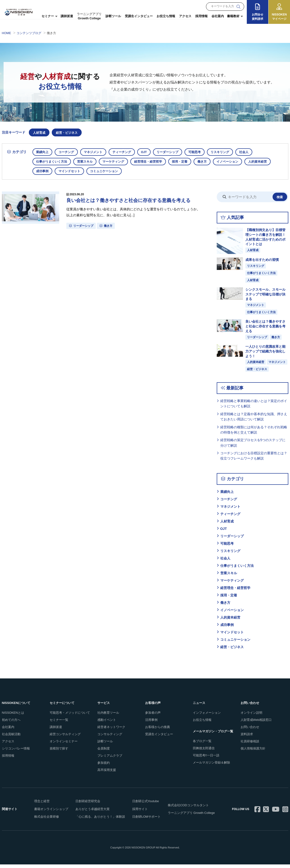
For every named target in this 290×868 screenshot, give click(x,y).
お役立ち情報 (166, 16)
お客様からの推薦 (158, 731)
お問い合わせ (250, 731)
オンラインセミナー (64, 745)
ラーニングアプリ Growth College (191, 817)
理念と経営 (42, 805)
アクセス (185, 16)
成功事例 (43, 171)
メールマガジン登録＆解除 (211, 766)
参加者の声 (153, 716)
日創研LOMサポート (146, 820)
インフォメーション (207, 716)
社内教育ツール (108, 716)
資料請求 (247, 738)
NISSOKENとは (13, 716)
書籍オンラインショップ (51, 813)
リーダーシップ (171, 152)
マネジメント (95, 152)
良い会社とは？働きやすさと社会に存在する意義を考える (133, 201)
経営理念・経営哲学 (150, 162)
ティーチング (124, 152)
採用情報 (201, 16)
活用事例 (151, 724)
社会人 (249, 152)
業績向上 (43, 152)
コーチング (67, 152)
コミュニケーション (106, 171)
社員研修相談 (250, 745)
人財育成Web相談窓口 (256, 724)
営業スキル (86, 162)
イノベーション (231, 162)
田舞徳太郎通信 (204, 752)
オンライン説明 (251, 716)
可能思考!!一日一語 (206, 759)
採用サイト (140, 813)
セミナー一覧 (59, 724)
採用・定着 (182, 162)
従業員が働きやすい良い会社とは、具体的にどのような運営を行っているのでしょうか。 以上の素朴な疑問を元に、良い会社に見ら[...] (134, 214)
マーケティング (115, 162)
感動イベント (107, 724)
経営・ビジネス (67, 133)
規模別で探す (59, 752)
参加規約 (104, 766)
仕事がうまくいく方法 (52, 162)
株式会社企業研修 (47, 820)
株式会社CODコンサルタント (188, 809)
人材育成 (39, 133)
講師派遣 (67, 16)
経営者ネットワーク (111, 731)
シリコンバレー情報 (16, 752)
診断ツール (113, 16)
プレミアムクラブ (110, 759)
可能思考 (199, 152)
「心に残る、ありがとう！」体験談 (100, 820)
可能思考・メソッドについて (70, 716)
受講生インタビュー (139, 16)
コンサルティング (110, 738)
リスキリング (225, 152)
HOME (7, 33)
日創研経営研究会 (88, 805)
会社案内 (218, 16)
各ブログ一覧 (202, 745)
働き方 (205, 162)
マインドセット (70, 171)
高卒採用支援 (107, 773)
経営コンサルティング (65, 738)
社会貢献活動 (11, 738)
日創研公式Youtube (146, 805)
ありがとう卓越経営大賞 (92, 813)
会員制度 (104, 752)
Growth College (89, 16)
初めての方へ (11, 724)
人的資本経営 (262, 162)
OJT (147, 152)
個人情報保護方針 (253, 752)
